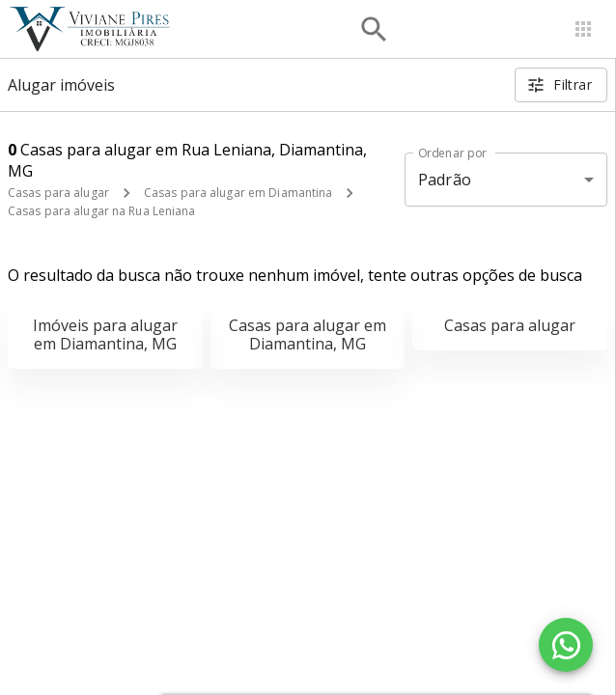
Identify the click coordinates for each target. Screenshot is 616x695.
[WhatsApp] (566, 645)
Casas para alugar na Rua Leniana (102, 211)
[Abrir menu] (583, 29)
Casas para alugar (58, 193)
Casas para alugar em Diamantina (238, 193)
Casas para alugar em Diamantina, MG (308, 334)
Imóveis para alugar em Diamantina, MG (105, 334)
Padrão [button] (445, 180)
